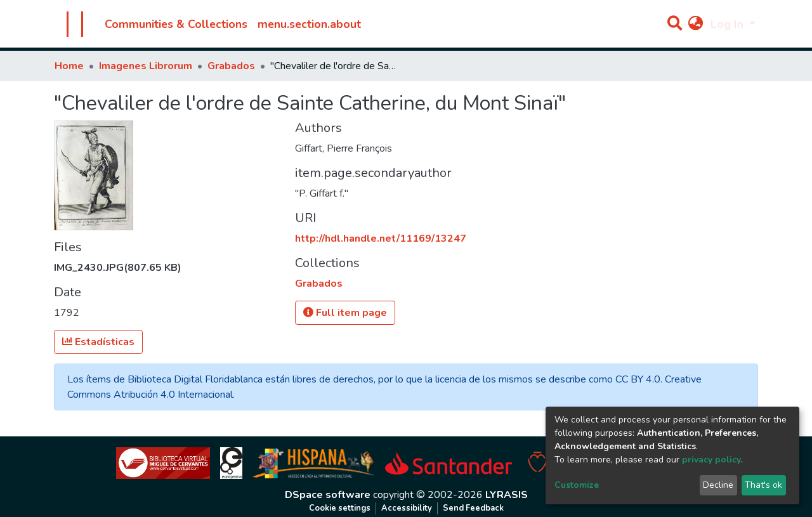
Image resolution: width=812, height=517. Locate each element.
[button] (696, 24)
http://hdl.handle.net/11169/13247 (381, 239)
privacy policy (711, 460)
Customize (577, 485)
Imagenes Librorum (146, 66)
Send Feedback (473, 508)
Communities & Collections (176, 24)
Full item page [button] (345, 313)
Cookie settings (340, 508)
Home (69, 66)
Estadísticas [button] (98, 342)
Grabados (231, 66)
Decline (718, 485)
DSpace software (328, 495)
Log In (729, 24)
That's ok (763, 485)
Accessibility (407, 508)
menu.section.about (309, 24)
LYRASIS (507, 495)
